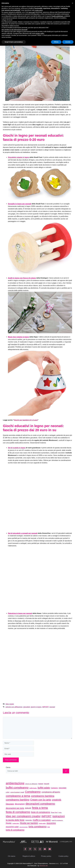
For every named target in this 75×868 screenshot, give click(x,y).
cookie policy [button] (39, 10)
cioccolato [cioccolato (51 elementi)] (62, 788)
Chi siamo (12, 856)
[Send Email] (50, 849)
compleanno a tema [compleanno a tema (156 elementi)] (18, 796)
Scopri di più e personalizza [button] (14, 42)
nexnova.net (44, 866)
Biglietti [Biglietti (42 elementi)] (41, 784)
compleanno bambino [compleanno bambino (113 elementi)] (18, 800)
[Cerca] (66, 771)
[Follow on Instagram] (40, 849)
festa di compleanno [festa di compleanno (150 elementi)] (18, 812)
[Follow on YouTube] (45, 849)
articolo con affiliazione (14, 707)
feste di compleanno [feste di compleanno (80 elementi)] (41, 812)
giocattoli (27, 707)
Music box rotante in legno (18, 337)
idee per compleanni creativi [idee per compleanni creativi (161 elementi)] (23, 816)
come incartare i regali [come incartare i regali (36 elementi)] (17, 792)
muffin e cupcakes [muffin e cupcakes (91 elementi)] (42, 820)
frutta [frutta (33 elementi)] (60, 812)
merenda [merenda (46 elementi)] (29, 820)
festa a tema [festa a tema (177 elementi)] (40, 808)
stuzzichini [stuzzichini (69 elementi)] (51, 823)
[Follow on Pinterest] (30, 849)
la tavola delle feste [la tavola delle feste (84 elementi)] (15, 820)
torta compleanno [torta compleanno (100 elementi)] (37, 827)
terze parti (32, 12)
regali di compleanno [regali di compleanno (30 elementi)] (57, 820)
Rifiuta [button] (56, 42)
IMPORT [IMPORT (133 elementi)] (46, 816)
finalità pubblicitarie (58, 16)
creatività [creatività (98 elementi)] (56, 800)
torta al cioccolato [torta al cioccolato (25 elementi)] (24, 827)
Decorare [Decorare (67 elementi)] (10, 804)
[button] (72, 3)
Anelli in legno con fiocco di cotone (22, 278)
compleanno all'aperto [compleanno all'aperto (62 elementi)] (51, 792)
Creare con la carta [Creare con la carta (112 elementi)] (41, 800)
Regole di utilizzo (29, 856)
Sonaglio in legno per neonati (20, 204)
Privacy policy (46, 856)
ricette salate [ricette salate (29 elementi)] (42, 823)
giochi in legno (36, 707)
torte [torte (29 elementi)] (49, 827)
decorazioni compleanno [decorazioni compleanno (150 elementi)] (40, 804)
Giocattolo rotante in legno (18, 157)
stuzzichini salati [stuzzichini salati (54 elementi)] (12, 827)
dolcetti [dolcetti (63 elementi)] (28, 808)
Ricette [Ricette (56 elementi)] (9, 823)
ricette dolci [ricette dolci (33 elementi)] (16, 823)
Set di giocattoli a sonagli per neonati (23, 533)
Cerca (8, 767)
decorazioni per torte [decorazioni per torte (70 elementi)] (15, 808)
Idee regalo (10, 704)
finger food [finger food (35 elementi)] (54, 812)
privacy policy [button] (40, 33)
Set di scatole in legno (17, 448)
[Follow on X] (35, 849)
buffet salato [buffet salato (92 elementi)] (44, 788)
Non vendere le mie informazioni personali (14, 30)
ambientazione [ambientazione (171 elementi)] (15, 783)
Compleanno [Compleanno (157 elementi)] (33, 792)
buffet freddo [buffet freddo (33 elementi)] (33, 788)
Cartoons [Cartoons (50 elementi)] (54, 788)
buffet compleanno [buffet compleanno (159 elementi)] (17, 787)
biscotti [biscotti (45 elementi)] (47, 784)
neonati (52, 707)
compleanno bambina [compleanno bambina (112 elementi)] (43, 796)
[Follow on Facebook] (25, 849)
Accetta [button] (68, 42)
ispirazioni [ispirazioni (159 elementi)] (59, 816)
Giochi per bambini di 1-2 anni (26, 420)
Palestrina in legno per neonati (20, 613)
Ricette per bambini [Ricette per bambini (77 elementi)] (29, 823)
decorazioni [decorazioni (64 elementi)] (20, 804)
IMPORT (45, 707)
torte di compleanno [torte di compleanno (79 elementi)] (15, 830)
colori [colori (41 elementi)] (8, 792)
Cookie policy (63, 856)
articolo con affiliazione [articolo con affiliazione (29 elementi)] (31, 784)
